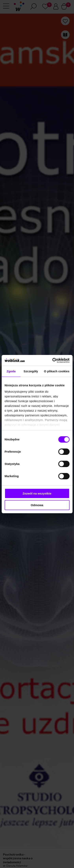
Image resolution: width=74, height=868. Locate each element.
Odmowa (37, 505)
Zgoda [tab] (11, 371)
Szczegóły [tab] (31, 371)
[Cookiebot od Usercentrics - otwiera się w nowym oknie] (53, 360)
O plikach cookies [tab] (57, 371)
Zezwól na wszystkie (37, 493)
